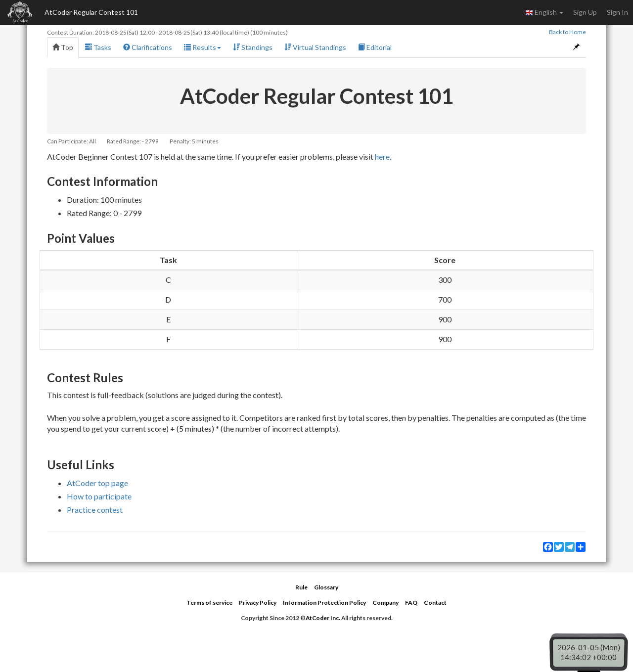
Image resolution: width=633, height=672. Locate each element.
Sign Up (585, 12)
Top (63, 47)
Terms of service (209, 603)
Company (385, 603)
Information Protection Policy (324, 603)
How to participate (99, 496)
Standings (253, 47)
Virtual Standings (315, 47)
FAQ (411, 603)
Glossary (326, 587)
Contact (435, 603)
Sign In (617, 12)
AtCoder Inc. (323, 618)
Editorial (375, 47)
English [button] (544, 12)
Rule (301, 587)
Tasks (98, 47)
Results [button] (203, 47)
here (382, 157)
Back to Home (567, 32)
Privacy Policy (258, 603)
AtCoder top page (97, 483)
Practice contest (95, 510)
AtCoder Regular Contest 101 (91, 12)
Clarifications (148, 47)
